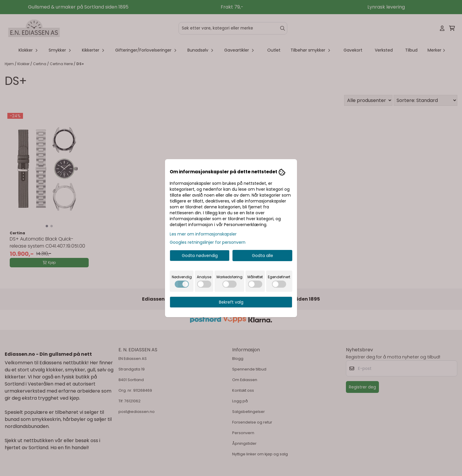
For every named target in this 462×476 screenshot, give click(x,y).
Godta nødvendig (200, 256)
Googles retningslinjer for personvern (208, 242)
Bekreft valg (231, 302)
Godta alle (263, 256)
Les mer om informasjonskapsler (203, 234)
